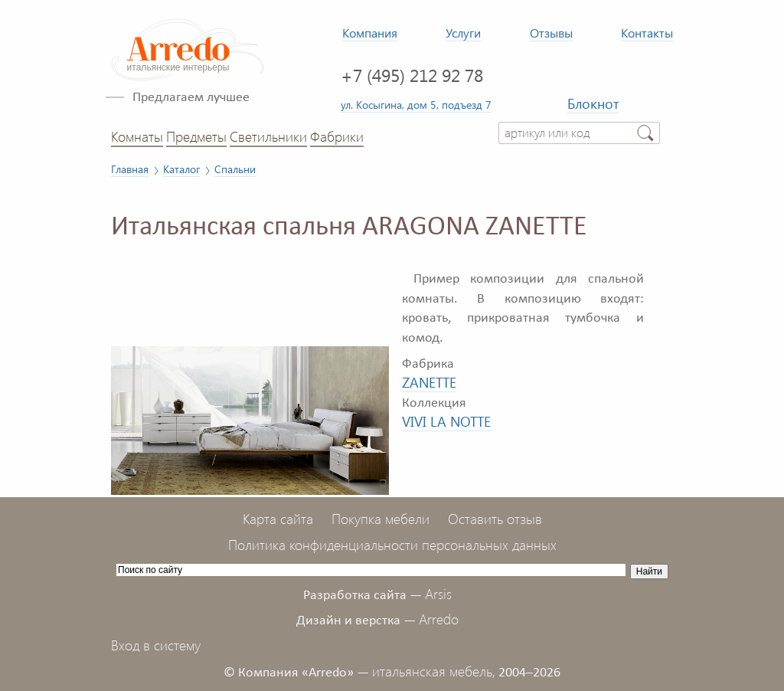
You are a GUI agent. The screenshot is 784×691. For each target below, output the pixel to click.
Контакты (647, 33)
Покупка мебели (381, 519)
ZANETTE (429, 382)
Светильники (268, 136)
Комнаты (137, 136)
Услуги (463, 33)
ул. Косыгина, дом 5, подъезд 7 (416, 104)
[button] (375, 269)
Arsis (438, 594)
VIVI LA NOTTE (446, 421)
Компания (370, 33)
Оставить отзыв (495, 519)
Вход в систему (156, 645)
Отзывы (551, 33)
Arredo (439, 619)
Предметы (196, 136)
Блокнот (593, 103)
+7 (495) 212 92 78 (412, 75)
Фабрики (337, 136)
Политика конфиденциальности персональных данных (392, 545)
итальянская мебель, (434, 671)
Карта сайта (278, 519)
